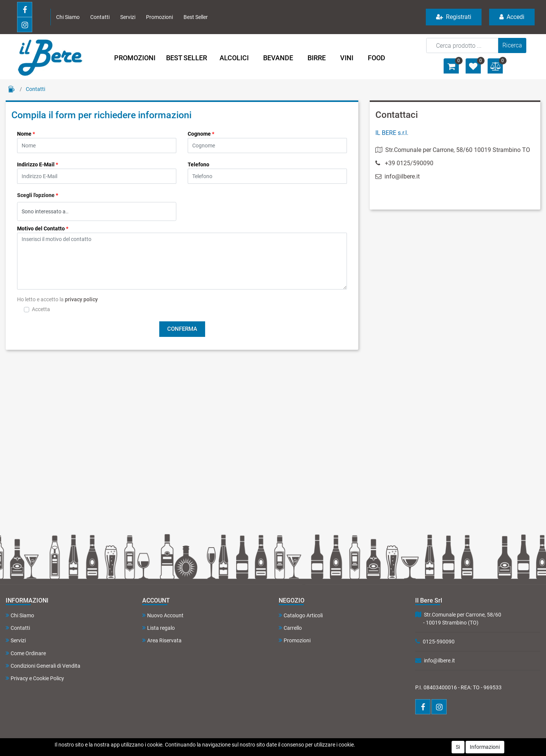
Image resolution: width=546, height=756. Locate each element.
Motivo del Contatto (43, 229)
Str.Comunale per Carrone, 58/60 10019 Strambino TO (453, 150)
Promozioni (159, 17)
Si (458, 747)
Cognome (201, 134)
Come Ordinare (26, 653)
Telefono (198, 164)
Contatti (100, 17)
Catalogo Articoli (301, 615)
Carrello (290, 628)
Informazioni (485, 747)
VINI (347, 58)
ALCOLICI (234, 58)
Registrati (454, 17)
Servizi (128, 17)
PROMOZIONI (135, 58)
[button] (512, 45)
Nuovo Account (163, 615)
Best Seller (196, 17)
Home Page (11, 89)
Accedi (512, 17)
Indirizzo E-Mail (38, 164)
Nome (26, 134)
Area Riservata (162, 640)
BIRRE (317, 58)
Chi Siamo (68, 17)
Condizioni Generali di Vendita (43, 666)
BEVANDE (278, 58)
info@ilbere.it (398, 176)
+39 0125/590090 (409, 163)
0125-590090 (439, 642)
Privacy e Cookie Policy (35, 678)
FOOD (377, 58)
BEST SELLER (187, 58)
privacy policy (81, 299)
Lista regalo (158, 628)
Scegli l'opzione (38, 195)
